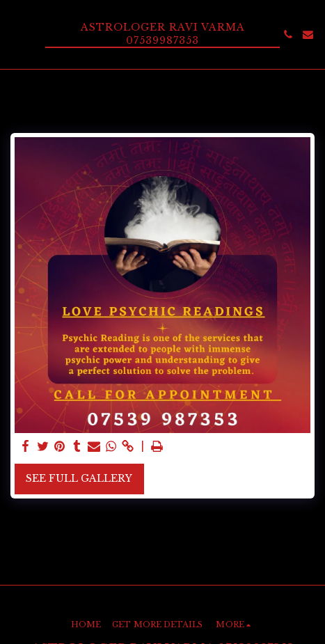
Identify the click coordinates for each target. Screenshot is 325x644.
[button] (15, 34)
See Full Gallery (79, 478)
